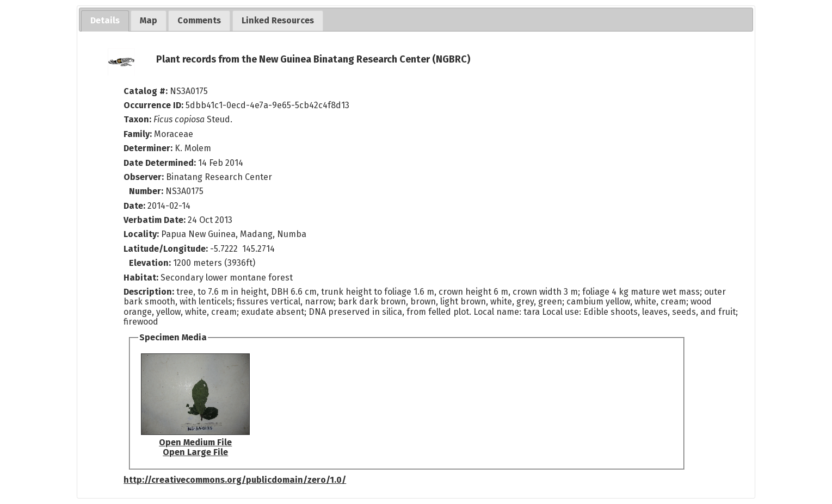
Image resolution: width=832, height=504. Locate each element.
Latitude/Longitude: (166, 249)
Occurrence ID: (155, 105)
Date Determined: (161, 163)
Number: (147, 191)
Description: (150, 292)
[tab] (105, 21)
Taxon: (137, 119)
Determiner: (149, 148)
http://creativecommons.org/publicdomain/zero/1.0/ (235, 480)
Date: (134, 206)
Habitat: (142, 278)
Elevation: (151, 263)
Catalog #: (147, 91)
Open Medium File (195, 442)
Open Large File (195, 452)
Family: (138, 134)
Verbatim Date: (155, 220)
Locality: (141, 234)
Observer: (145, 177)
